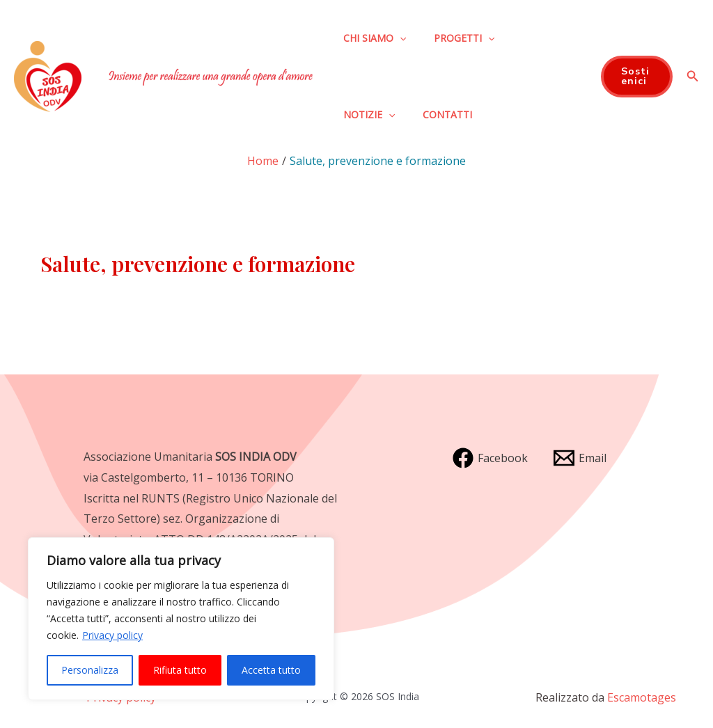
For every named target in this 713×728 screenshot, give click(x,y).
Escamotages (642, 697)
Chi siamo (375, 38)
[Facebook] (491, 458)
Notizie (369, 115)
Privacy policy (112, 635)
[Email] (580, 458)
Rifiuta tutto (180, 670)
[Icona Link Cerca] (693, 77)
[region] (181, 619)
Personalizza (90, 670)
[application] (400, 38)
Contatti (447, 114)
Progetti (464, 38)
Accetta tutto (271, 670)
